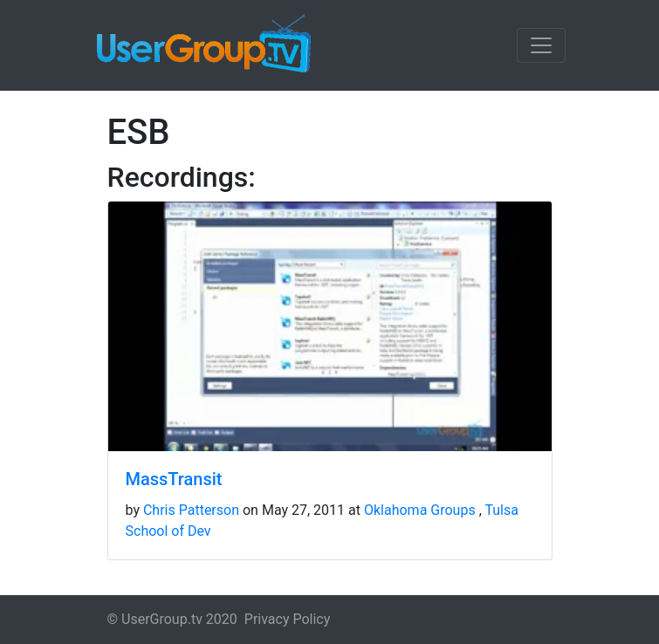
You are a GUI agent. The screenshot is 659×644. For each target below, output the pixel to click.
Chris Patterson (191, 510)
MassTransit (174, 479)
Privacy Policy (288, 619)
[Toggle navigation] (541, 45)
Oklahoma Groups (420, 510)
